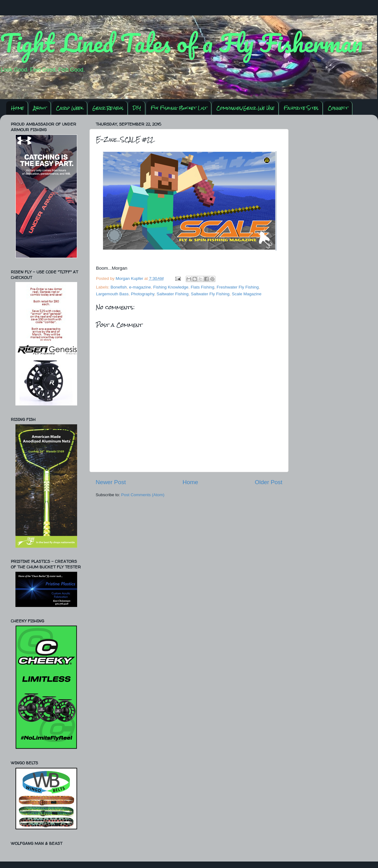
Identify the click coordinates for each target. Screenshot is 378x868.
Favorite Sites (301, 108)
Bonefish (119, 287)
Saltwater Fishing (172, 294)
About (40, 108)
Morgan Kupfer (130, 278)
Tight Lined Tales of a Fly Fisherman (181, 43)
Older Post (269, 482)
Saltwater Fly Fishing (210, 294)
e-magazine (140, 287)
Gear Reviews (108, 108)
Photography (143, 294)
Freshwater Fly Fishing (238, 287)
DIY (137, 108)
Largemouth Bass (112, 294)
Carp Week (69, 108)
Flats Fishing (203, 287)
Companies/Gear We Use (245, 108)
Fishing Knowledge (171, 287)
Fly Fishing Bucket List (179, 108)
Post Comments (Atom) (143, 495)
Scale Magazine (247, 294)
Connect (338, 108)
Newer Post (111, 482)
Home (17, 108)
